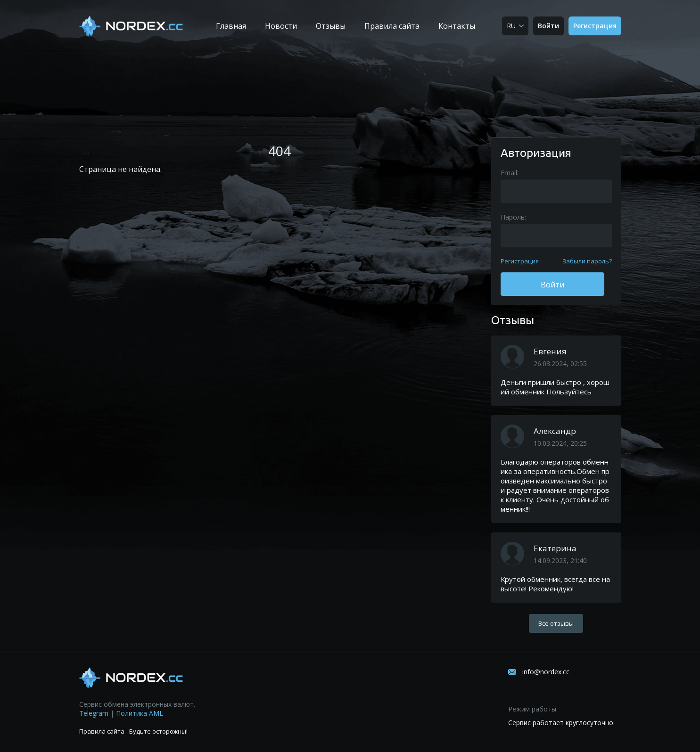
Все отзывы (556, 623)
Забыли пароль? (587, 261)
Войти (548, 26)
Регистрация (595, 26)
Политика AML (140, 713)
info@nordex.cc (546, 672)
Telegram (94, 713)
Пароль (513, 217)
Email (509, 173)
